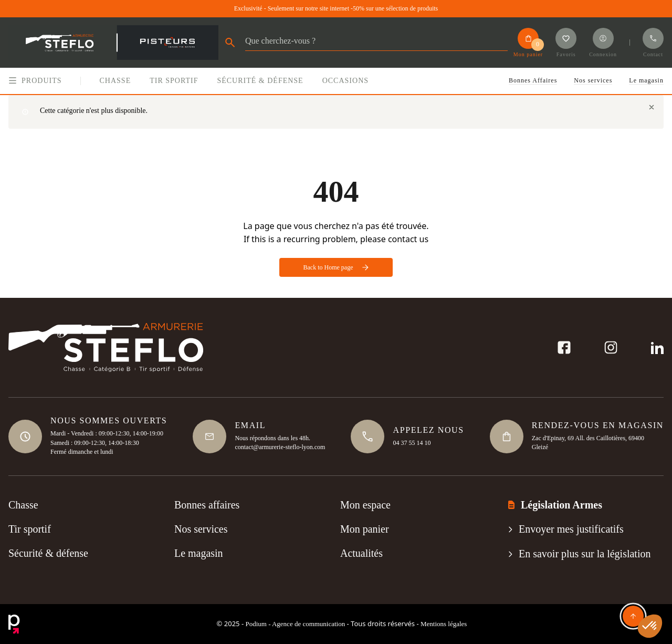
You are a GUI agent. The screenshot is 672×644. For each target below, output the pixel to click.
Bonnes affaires (207, 505)
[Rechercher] (376, 44)
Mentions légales (444, 624)
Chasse (23, 505)
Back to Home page (336, 267)
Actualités (361, 554)
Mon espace (365, 505)
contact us (408, 239)
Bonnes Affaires (533, 81)
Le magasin (646, 81)
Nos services (593, 81)
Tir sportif (30, 529)
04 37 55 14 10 (412, 442)
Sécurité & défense (48, 554)
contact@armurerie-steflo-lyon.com (280, 447)
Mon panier (365, 529)
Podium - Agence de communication (295, 624)
